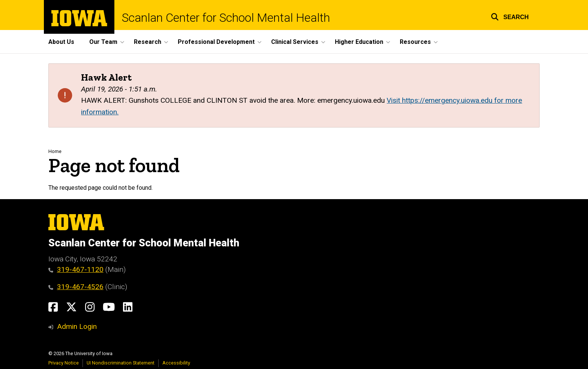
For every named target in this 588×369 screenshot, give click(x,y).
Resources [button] (415, 42)
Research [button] (148, 42)
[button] (510, 16)
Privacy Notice (64, 363)
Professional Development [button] (216, 42)
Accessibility (176, 363)
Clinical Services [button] (295, 42)
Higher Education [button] (359, 42)
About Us (61, 42)
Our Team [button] (103, 42)
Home (55, 151)
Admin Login (77, 326)
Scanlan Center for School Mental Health (226, 18)
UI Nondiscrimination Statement (121, 363)
